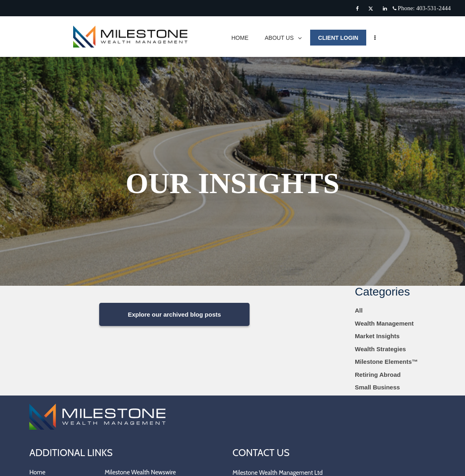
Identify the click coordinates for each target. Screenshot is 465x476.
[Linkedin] (385, 9)
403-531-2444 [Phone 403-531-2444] (433, 8)
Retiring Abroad (378, 375)
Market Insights (377, 336)
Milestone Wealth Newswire (140, 472)
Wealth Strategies (380, 349)
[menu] (379, 38)
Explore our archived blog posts (174, 314)
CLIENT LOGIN (342, 38)
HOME (244, 38)
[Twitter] (371, 9)
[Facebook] (357, 9)
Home (37, 472)
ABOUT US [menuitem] (287, 40)
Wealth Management (384, 323)
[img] (232, 143)
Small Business (377, 387)
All (359, 310)
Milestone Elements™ (386, 362)
